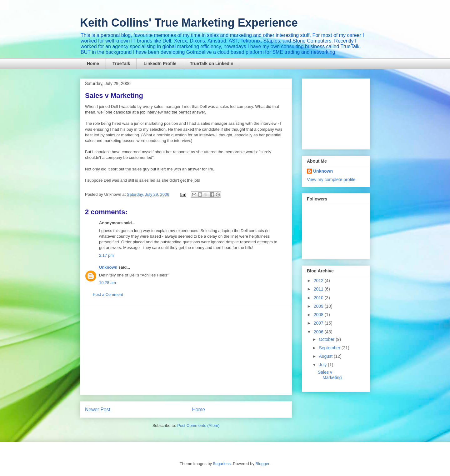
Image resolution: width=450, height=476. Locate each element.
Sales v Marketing (330, 375)
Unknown (108, 267)
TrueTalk (121, 63)
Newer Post (98, 410)
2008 (319, 315)
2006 (319, 332)
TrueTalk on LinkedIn (211, 63)
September (330, 348)
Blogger (262, 464)
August (326, 356)
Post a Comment (108, 294)
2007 (319, 323)
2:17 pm (106, 255)
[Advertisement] (186, 351)
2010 (319, 298)
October (327, 339)
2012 (319, 281)
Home (93, 63)
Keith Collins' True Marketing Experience (189, 23)
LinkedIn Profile (160, 63)
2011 (319, 289)
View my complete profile (331, 180)
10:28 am (107, 283)
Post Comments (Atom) (198, 425)
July (323, 365)
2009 (319, 306)
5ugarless (222, 464)
